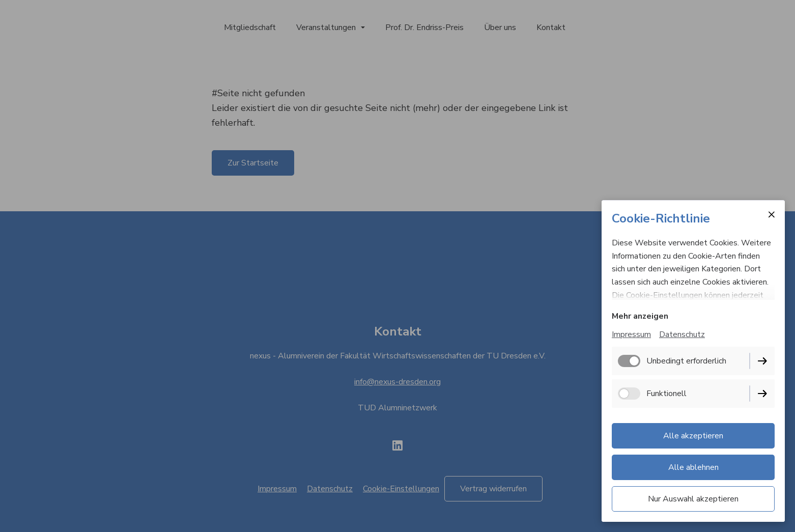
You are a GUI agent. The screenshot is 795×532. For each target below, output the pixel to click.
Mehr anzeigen (640, 316)
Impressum (631, 334)
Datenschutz (682, 334)
